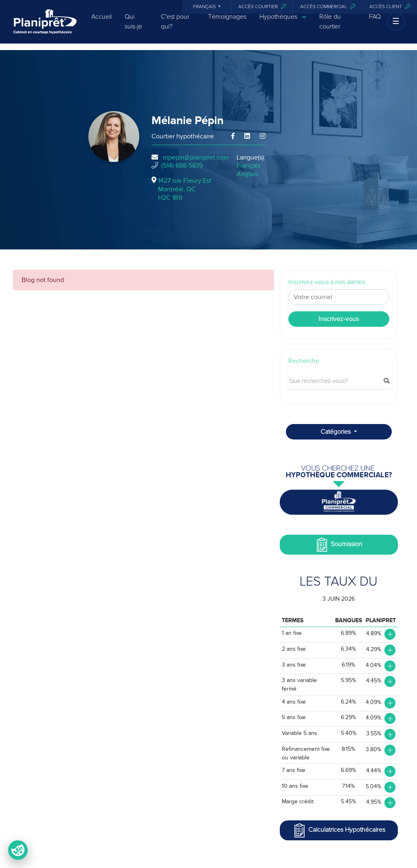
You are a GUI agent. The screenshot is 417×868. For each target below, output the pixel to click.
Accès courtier (262, 7)
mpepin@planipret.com (196, 157)
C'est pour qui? (175, 27)
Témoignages (227, 22)
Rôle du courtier (330, 27)
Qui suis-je (133, 27)
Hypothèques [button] (283, 23)
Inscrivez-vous (339, 319)
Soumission (339, 545)
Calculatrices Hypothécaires (339, 830)
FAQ (375, 22)
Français (205, 7)
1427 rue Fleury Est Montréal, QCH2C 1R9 (185, 189)
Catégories (336, 432)
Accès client (390, 7)
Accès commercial (328, 7)
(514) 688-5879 (182, 166)
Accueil (101, 22)
